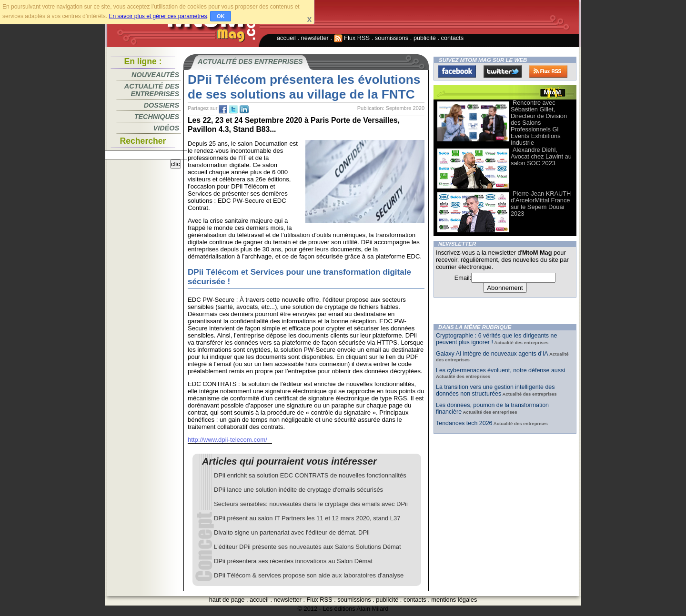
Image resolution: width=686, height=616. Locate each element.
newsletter (315, 38)
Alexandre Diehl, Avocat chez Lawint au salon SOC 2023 (541, 156)
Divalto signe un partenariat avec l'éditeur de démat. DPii (292, 532)
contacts (453, 38)
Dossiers (161, 105)
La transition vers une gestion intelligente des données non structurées (495, 390)
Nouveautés (155, 75)
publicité (425, 38)
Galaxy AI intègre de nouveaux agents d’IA (492, 354)
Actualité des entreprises (152, 90)
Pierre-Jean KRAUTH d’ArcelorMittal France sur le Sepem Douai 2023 (541, 204)
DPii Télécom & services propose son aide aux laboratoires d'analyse (309, 575)
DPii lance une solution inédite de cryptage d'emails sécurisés (298, 490)
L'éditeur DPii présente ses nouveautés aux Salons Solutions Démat (308, 547)
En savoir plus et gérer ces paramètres (158, 16)
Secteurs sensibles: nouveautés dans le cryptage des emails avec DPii (311, 504)
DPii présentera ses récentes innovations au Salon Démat (293, 561)
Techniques (157, 117)
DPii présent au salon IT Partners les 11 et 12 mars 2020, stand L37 (307, 518)
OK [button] (221, 16)
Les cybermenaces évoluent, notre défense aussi (500, 370)
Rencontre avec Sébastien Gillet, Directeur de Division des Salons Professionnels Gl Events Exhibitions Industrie (539, 123)
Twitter (503, 71)
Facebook (457, 71)
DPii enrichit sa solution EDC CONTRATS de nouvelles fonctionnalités (310, 475)
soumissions (392, 38)
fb (223, 109)
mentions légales (454, 600)
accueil (286, 38)
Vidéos (166, 128)
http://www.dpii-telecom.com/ (227, 440)
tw (233, 109)
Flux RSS (352, 38)
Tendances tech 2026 (464, 423)
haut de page (227, 600)
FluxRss (548, 71)
